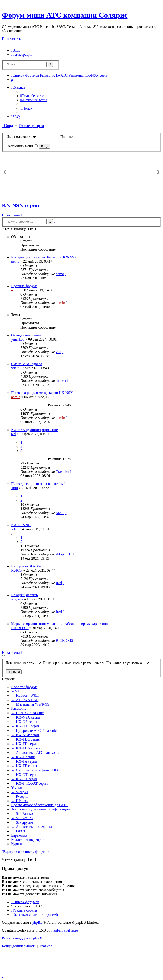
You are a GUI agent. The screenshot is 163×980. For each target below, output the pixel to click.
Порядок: (128, 663)
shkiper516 (64, 554)
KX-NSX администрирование (34, 430)
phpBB (37, 922)
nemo (15, 261)
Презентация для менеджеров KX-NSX (42, 393)
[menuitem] (16, 50)
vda (58, 352)
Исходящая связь (24, 595)
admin (16, 290)
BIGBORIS (20, 628)
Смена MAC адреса (27, 364)
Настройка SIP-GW (26, 566)
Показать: (24, 663)
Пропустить (11, 39)
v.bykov (17, 599)
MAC (60, 513)
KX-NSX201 (21, 525)
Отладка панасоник (26, 335)
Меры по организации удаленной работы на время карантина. (60, 624)
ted (13, 434)
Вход (8, 126)
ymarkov (18, 339)
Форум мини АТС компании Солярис (65, 15)
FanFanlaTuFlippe (65, 930)
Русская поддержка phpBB (23, 938)
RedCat (17, 570)
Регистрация (32, 126)
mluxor (61, 381)
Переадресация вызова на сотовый (38, 484)
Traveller (62, 472)
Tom (15, 488)
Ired (59, 583)
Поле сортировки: (74, 663)
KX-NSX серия (20, 205)
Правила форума (24, 286)
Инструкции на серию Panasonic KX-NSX (44, 257)
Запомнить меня (22, 146)
